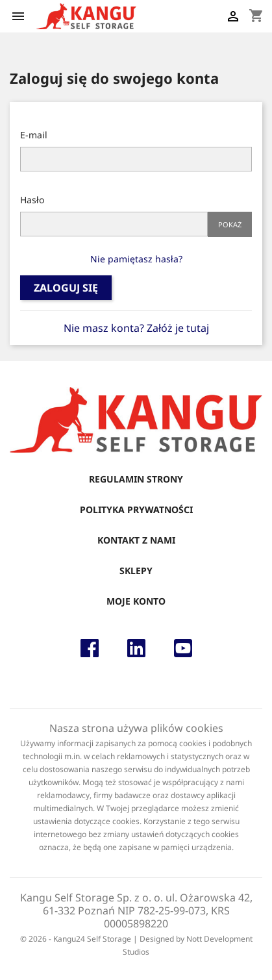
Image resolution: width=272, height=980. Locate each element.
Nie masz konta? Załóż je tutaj (136, 328)
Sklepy (136, 571)
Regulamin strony (136, 479)
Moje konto (136, 601)
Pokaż (230, 224)
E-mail (34, 135)
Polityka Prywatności (136, 509)
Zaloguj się (66, 288)
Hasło (32, 200)
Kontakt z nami (136, 540)
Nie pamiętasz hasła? (136, 259)
